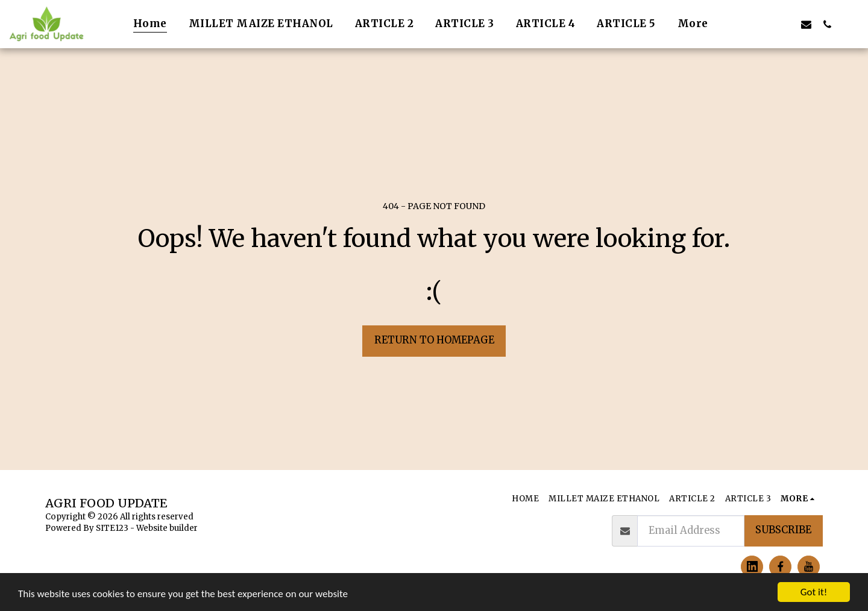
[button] (743, 24)
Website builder (167, 528)
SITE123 (112, 528)
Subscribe (783, 530)
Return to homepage (434, 340)
